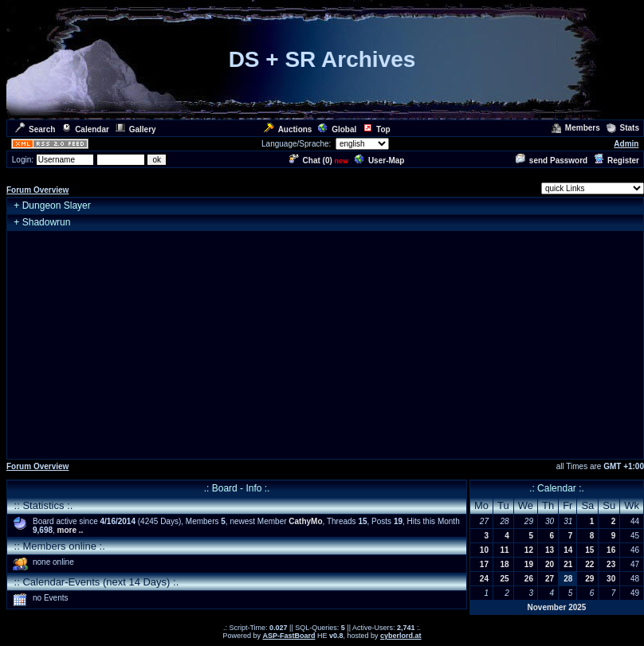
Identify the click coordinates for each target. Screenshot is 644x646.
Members (576, 128)
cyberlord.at (401, 636)
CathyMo (305, 521)
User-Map (380, 161)
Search (35, 129)
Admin (626, 144)
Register (617, 161)
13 (550, 550)
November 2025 (556, 607)
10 (484, 550)
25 (505, 579)
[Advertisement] (325, 345)
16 (611, 550)
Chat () (311, 161)
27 (550, 579)
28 (568, 579)
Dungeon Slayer (57, 206)
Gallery (136, 129)
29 (589, 579)
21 (568, 564)
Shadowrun (47, 222)
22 (589, 564)
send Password (552, 161)
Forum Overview (37, 190)
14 (568, 550)
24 (484, 579)
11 (505, 550)
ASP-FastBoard (289, 636)
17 (484, 564)
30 (611, 579)
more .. (71, 530)
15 (589, 550)
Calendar (85, 129)
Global (337, 129)
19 (529, 564)
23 (611, 564)
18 (505, 564)
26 (529, 579)
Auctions (288, 129)
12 (529, 550)
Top (377, 129)
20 (550, 564)
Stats (623, 128)
